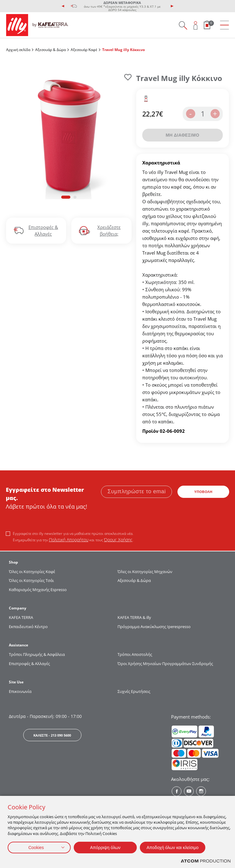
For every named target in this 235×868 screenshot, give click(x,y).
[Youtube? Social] (189, 791)
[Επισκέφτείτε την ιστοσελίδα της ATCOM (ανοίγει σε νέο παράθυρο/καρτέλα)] (206, 861)
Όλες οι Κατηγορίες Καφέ (32, 572)
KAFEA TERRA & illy (134, 617)
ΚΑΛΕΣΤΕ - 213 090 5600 (52, 735)
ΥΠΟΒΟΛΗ (203, 492)
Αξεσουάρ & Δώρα (50, 50)
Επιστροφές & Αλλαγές (29, 664)
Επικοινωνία (20, 691)
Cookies (36, 848)
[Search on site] (183, 25)
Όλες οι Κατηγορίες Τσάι (31, 580)
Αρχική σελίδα (18, 50)
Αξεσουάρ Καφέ (84, 50)
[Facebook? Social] (177, 791)
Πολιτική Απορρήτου (69, 540)
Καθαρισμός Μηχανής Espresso (38, 590)
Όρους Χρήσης (118, 540)
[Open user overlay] (196, 25)
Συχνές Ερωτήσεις (134, 691)
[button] (66, 197)
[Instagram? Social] (201, 791)
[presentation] (63, 6)
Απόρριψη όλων (105, 848)
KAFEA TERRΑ (21, 617)
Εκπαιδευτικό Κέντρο (28, 627)
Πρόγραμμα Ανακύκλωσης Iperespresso (154, 627)
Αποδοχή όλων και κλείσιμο (173, 848)
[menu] (224, 25)
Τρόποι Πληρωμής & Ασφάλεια (37, 654)
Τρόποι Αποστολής (135, 654)
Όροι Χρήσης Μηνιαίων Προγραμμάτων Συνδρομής (166, 664)
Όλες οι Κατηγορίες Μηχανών (145, 572)
